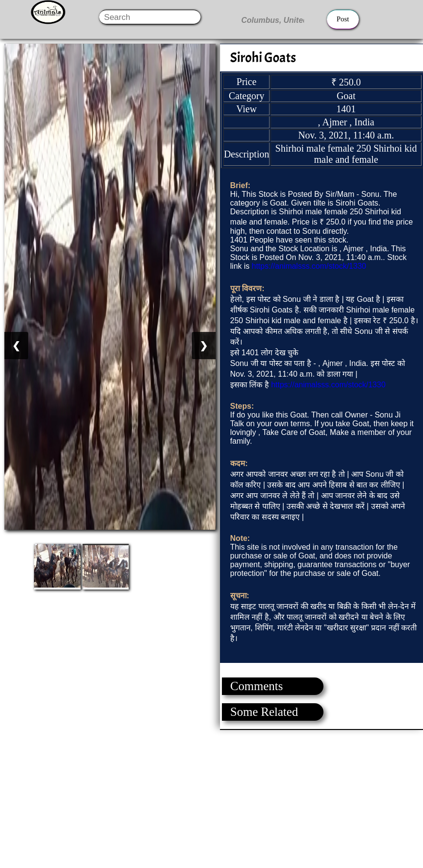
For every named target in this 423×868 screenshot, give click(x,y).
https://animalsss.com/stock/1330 (309, 266)
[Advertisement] (211, 798)
